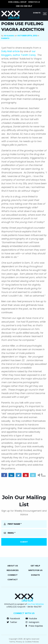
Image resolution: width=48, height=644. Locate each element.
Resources (13, 570)
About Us (13, 566)
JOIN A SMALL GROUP (17, 2)
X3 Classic (9, 36)
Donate (37, 13)
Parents (5, 38)
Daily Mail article (10, 51)
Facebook (13, 619)
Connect (13, 575)
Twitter (12, 622)
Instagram (32, 622)
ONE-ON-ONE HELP (24, 6)
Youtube (31, 619)
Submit (24, 542)
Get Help (35, 566)
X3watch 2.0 (34, 2)
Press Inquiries (34, 626)
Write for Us (35, 570)
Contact (13, 580)
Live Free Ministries (36, 604)
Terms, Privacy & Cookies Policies (24, 642)
